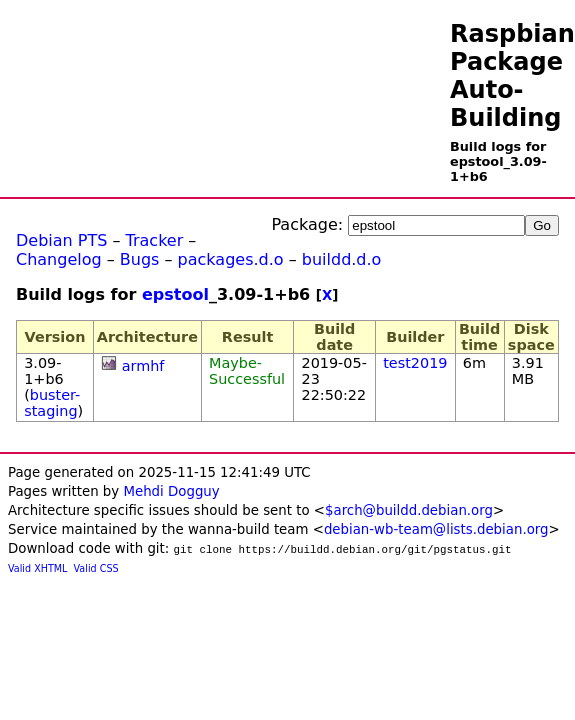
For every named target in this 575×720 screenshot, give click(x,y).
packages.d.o (231, 259)
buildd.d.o (342, 259)
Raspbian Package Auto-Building (512, 76)
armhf (143, 366)
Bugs (140, 259)
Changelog (59, 259)
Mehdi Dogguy (171, 491)
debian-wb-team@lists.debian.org (436, 529)
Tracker (155, 240)
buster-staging (52, 403)
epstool (175, 294)
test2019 (415, 363)
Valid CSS (96, 568)
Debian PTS (61, 240)
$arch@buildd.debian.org (409, 510)
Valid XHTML (37, 568)
